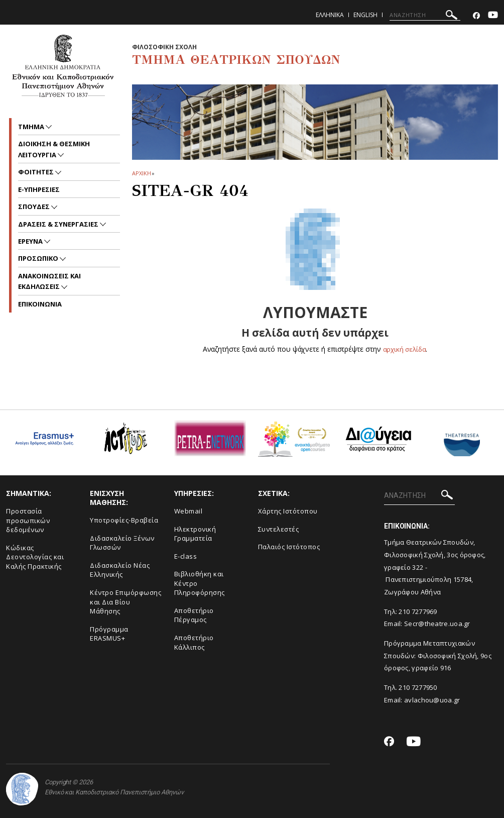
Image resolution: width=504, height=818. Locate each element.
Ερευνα (31, 241)
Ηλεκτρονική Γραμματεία (195, 533)
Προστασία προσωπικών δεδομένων (28, 520)
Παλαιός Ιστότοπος (289, 547)
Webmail (188, 511)
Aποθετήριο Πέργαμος (194, 615)
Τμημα (32, 127)
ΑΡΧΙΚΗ (141, 173)
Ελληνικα (330, 15)
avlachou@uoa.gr (432, 700)
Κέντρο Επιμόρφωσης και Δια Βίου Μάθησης (125, 602)
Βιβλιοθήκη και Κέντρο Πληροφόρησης (200, 583)
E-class (186, 556)
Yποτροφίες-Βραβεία (124, 520)
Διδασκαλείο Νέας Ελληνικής (120, 570)
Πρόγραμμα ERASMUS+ (109, 634)
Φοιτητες (37, 172)
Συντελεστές (279, 529)
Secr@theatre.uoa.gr (437, 624)
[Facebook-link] (476, 16)
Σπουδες (35, 207)
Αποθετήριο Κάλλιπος (194, 642)
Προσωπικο (39, 258)
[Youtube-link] (493, 16)
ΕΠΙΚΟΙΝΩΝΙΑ (40, 304)
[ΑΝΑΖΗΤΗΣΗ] (425, 15)
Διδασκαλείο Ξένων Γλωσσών (122, 543)
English (365, 15)
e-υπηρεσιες (39, 189)
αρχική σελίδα (404, 349)
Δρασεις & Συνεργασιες (59, 224)
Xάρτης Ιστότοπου (288, 511)
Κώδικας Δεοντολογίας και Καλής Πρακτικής (35, 557)
